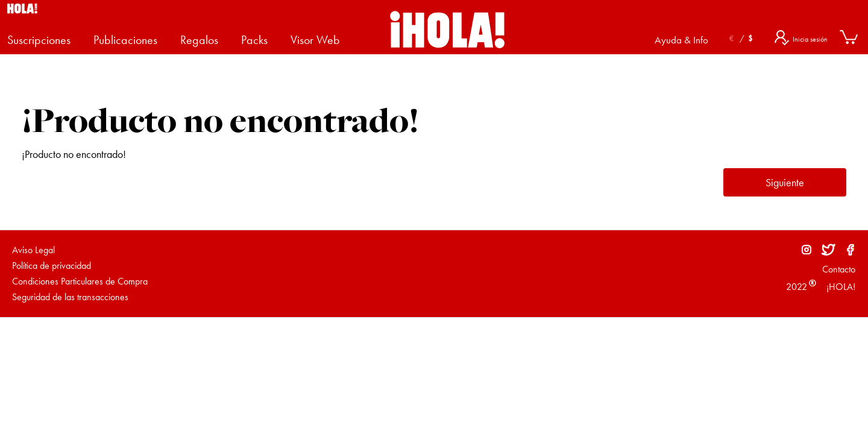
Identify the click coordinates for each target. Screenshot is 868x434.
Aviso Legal (33, 250)
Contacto (839, 269)
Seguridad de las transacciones (70, 297)
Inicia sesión (810, 39)
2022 (797, 287)
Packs (254, 40)
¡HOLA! (840, 287)
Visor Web (315, 40)
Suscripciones (39, 40)
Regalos (199, 40)
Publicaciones (125, 40)
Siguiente (785, 182)
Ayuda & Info (681, 40)
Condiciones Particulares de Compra (80, 281)
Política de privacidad (52, 266)
